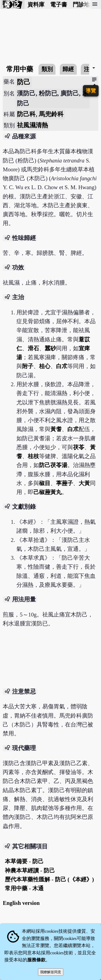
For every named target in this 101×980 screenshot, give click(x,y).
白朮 (62, 366)
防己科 (26, 114)
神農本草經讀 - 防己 (30, 870)
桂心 (45, 366)
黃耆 (56, 429)
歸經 (68, 69)
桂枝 (33, 456)
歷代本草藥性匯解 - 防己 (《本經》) (49, 879)
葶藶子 (65, 483)
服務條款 (36, 960)
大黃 (84, 483)
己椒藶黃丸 (48, 492)
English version (21, 903)
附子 (28, 366)
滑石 (33, 348)
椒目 (45, 483)
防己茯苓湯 (53, 465)
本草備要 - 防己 (24, 861)
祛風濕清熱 (32, 125)
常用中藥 (20, 69)
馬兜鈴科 (51, 114)
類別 (47, 69)
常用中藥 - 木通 (24, 888)
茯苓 (79, 447)
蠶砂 (50, 348)
